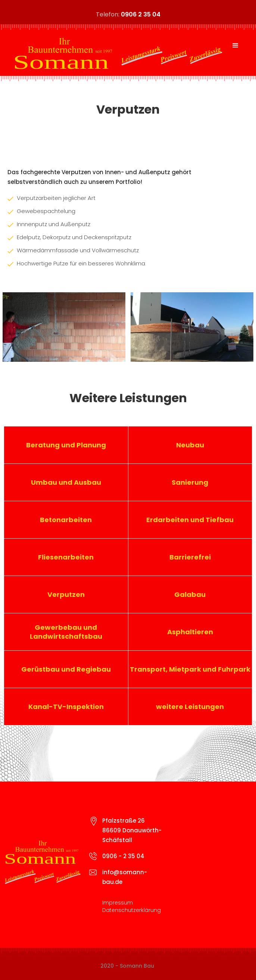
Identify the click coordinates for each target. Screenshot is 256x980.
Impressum (118, 903)
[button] (235, 46)
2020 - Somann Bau (127, 966)
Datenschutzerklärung (132, 910)
